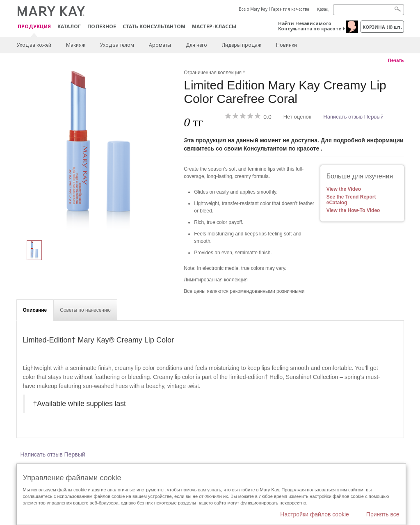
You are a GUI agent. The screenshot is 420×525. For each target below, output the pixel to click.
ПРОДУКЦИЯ (34, 27)
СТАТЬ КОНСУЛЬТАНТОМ (154, 26)
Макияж (76, 45)
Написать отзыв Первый (353, 117)
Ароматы (160, 45)
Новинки (286, 45)
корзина (382, 27)
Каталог (69, 26)
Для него (196, 45)
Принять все (383, 514)
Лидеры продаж (242, 45)
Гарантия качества (290, 9)
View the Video (344, 189)
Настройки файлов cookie (315, 514)
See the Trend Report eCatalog (351, 200)
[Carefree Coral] (97, 150)
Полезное (102, 26)
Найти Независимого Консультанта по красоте (310, 26)
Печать (396, 60)
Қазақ (323, 9)
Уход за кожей (34, 45)
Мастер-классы (214, 26)
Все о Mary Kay (253, 9)
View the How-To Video (353, 210)
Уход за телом (117, 45)
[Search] (369, 10)
